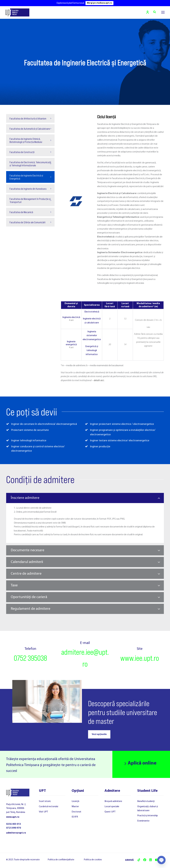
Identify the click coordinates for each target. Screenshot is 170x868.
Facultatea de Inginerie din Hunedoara (28, 189)
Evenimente (143, 821)
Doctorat (76, 812)
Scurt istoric (45, 802)
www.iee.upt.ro (140, 658)
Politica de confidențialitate (61, 860)
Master (75, 807)
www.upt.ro (13, 817)
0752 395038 (30, 658)
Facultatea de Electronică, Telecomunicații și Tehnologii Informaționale (30, 164)
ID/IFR (75, 817)
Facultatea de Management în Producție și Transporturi (30, 201)
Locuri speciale (112, 807)
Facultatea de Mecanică (21, 212)
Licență (75, 802)
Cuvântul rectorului (48, 807)
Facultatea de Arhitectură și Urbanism (28, 119)
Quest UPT (110, 812)
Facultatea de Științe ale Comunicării (27, 223)
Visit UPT (43, 812)
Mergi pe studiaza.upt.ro (99, 3)
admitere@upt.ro (16, 833)
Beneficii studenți (146, 802)
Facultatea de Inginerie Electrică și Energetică (26, 177)
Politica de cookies (93, 860)
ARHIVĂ (129, 860)
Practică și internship (148, 816)
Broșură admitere (113, 802)
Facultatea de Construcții (22, 152)
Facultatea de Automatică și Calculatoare (30, 129)
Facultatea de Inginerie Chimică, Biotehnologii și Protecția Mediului (26, 141)
